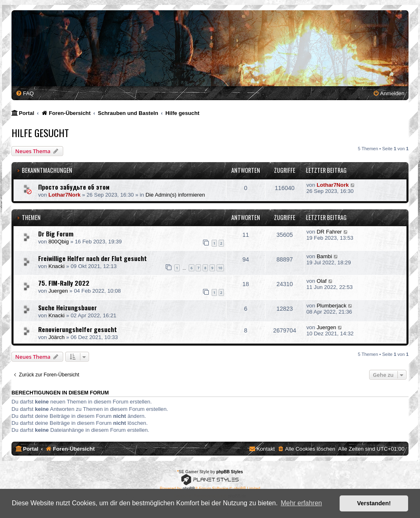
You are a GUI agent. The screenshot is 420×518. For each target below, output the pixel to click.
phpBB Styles (229, 472)
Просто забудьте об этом (74, 187)
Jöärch (57, 337)
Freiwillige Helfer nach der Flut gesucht (92, 258)
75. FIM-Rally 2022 (64, 283)
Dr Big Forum (56, 234)
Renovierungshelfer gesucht (78, 329)
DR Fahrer (329, 232)
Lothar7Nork (64, 195)
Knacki (57, 266)
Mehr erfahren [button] (301, 503)
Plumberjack (332, 306)
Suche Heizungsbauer (67, 307)
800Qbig (59, 242)
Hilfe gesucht (40, 133)
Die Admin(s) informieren (175, 195)
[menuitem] (25, 93)
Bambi (324, 256)
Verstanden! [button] (374, 503)
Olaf (322, 281)
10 (220, 268)
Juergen (58, 291)
